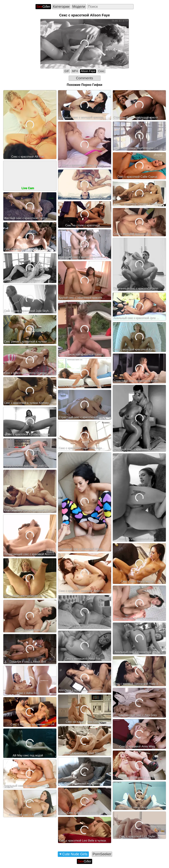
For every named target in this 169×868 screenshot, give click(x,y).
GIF (67, 71)
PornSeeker (102, 854)
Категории (61, 7)
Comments (84, 78)
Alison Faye (88, 71)
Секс (101, 71)
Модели (79, 7)
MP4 (75, 71)
